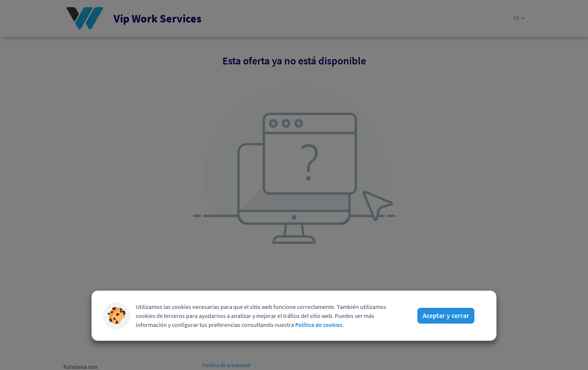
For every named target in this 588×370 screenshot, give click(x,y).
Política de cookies (319, 325)
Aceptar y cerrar (446, 316)
